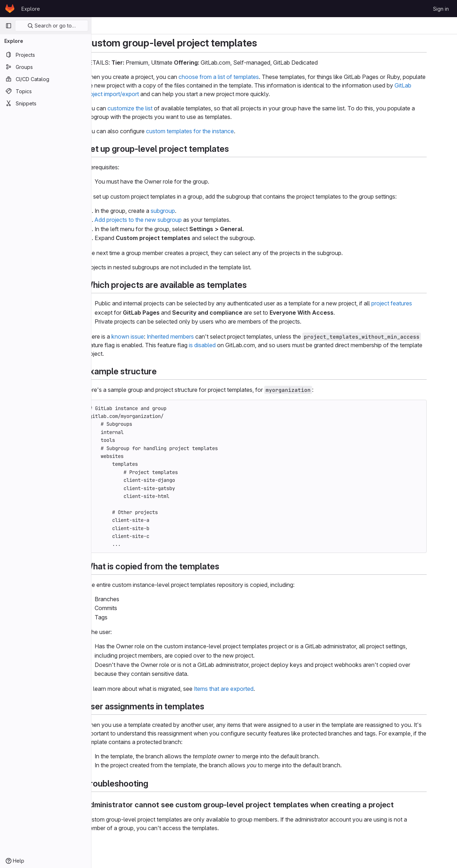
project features (410, 303)
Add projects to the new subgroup (157, 220)
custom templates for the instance (209, 131)
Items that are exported (242, 689)
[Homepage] (10, 9)
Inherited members (189, 336)
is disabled (221, 345)
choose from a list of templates (237, 77)
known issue (146, 336)
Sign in (441, 9)
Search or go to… (52, 26)
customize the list (149, 108)
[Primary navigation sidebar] (9, 26)
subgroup (181, 211)
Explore (31, 9)
